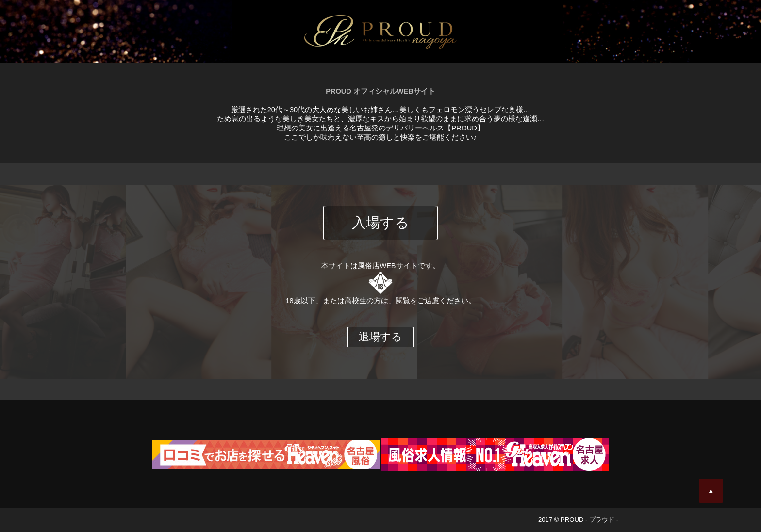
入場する (380, 223)
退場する (380, 337)
